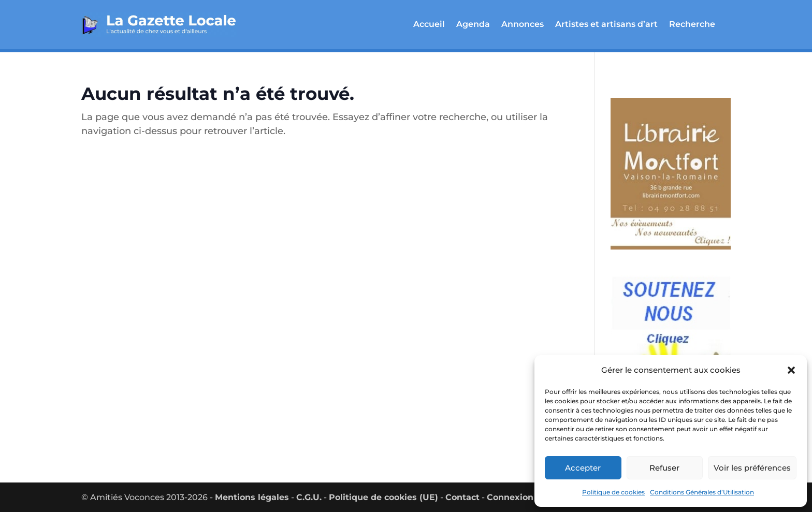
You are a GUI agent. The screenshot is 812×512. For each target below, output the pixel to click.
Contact (462, 497)
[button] (791, 370)
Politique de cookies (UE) (383, 497)
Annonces (523, 24)
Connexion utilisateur (534, 497)
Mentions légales (252, 497)
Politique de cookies (613, 492)
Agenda (473, 24)
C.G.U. (309, 497)
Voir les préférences (752, 468)
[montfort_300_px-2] (671, 253)
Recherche (692, 24)
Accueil (429, 24)
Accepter (583, 468)
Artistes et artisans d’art (606, 24)
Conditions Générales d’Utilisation (702, 492)
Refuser (664, 468)
